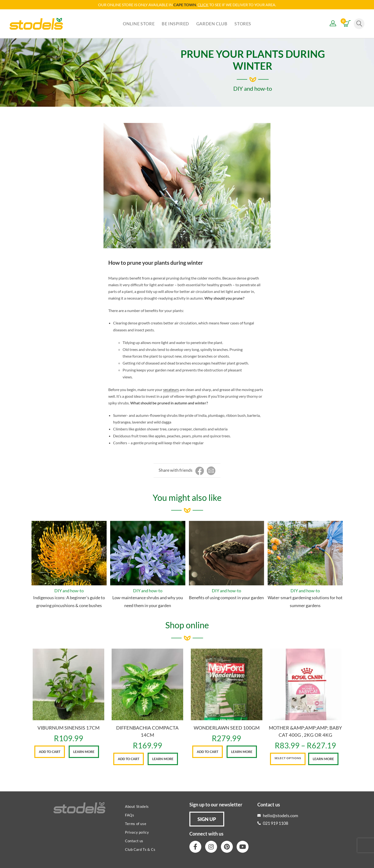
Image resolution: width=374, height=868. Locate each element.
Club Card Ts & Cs (140, 849)
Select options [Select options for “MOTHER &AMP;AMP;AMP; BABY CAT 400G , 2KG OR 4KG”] (288, 758)
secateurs (171, 389)
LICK (204, 5)
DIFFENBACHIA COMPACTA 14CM (147, 731)
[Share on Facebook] (200, 471)
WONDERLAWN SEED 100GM (227, 728)
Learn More (84, 752)
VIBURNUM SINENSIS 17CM (68, 728)
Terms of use (136, 824)
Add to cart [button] (50, 752)
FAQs (130, 815)
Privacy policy (137, 832)
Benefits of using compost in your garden (226, 598)
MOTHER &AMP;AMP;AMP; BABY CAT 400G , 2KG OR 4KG (305, 731)
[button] (207, 819)
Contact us (134, 841)
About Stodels (137, 806)
